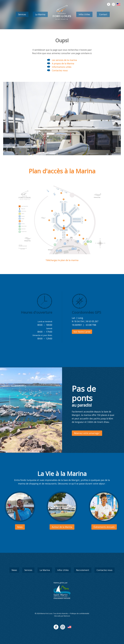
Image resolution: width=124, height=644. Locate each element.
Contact (103, 14)
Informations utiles (62, 67)
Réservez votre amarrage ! (87, 433)
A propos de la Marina (63, 63)
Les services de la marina (64, 60)
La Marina (40, 14)
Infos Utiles (84, 14)
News (14, 570)
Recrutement (83, 570)
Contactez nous (60, 70)
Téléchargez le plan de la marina (62, 260)
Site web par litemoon (62, 616)
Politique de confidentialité (80, 613)
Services (22, 14)
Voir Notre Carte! (82, 332)
